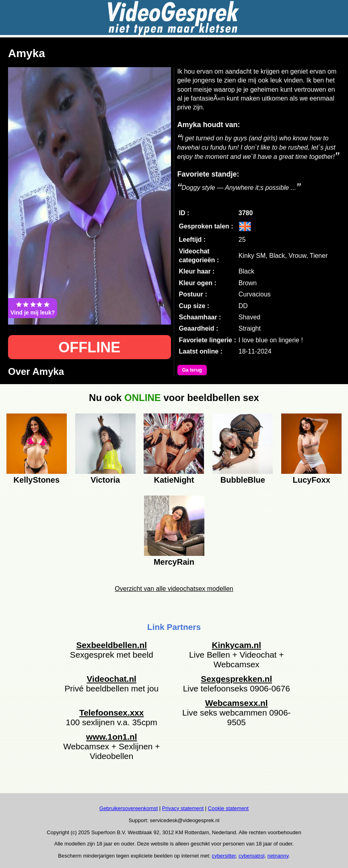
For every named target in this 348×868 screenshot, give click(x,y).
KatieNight (174, 480)
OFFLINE (89, 347)
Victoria (105, 480)
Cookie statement (228, 808)
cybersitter (224, 856)
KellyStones (37, 480)
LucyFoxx (311, 480)
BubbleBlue (243, 480)
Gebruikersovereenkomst (129, 808)
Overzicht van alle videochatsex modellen (174, 589)
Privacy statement (183, 808)
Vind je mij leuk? (33, 308)
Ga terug (192, 370)
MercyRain (174, 562)
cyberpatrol (251, 856)
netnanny (278, 856)
